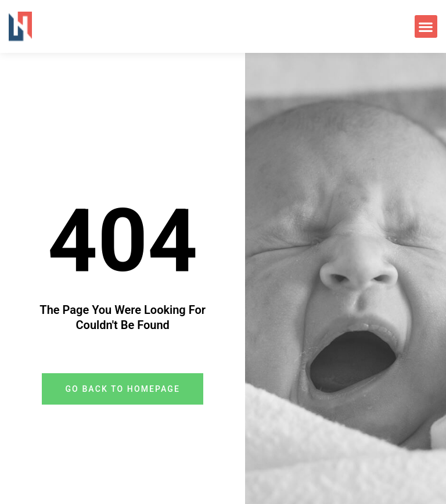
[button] (426, 26)
